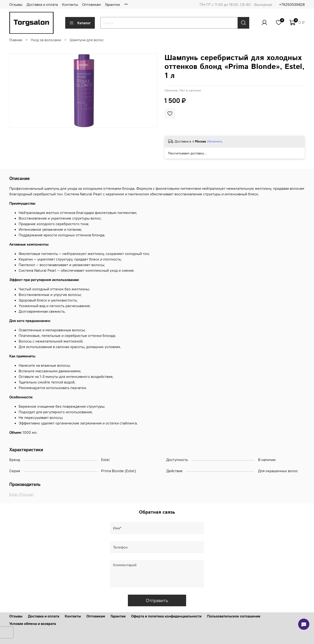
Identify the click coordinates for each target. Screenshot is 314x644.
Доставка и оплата (42, 4)
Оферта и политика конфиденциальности (166, 616)
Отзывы (16, 4)
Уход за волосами (46, 40)
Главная (16, 40)
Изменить (215, 141)
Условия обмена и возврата (33, 624)
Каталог (80, 23)
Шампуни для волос (87, 40)
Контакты (70, 4)
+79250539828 (292, 4)
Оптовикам (92, 4)
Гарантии (113, 4)
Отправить (157, 600)
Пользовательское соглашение (234, 616)
